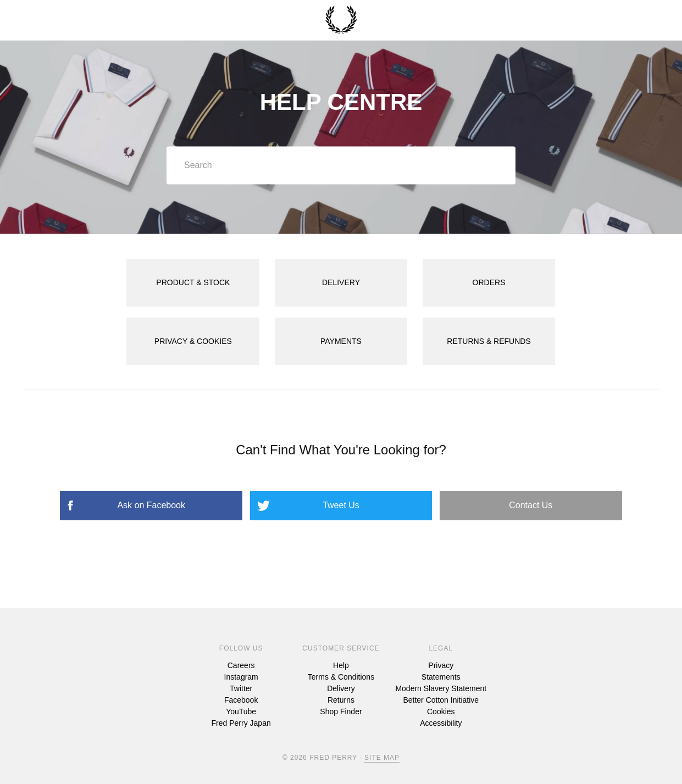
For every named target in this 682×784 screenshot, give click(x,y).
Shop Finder (341, 711)
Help (341, 665)
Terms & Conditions (341, 677)
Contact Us (531, 505)
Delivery (341, 688)
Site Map (382, 758)
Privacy (441, 665)
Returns (341, 700)
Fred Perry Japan (241, 723)
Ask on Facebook (151, 505)
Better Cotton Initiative (441, 700)
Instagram (241, 677)
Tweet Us (341, 505)
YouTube (241, 711)
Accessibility (441, 723)
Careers (241, 665)
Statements (441, 677)
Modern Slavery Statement (441, 688)
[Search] (341, 166)
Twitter (241, 688)
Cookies (441, 711)
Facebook (241, 700)
